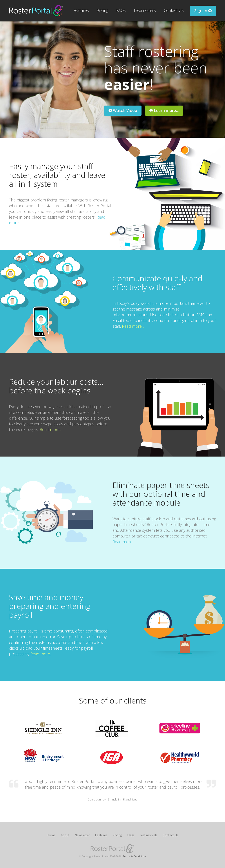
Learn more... (164, 110)
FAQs (121, 10)
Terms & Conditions (134, 856)
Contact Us (174, 10)
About (65, 835)
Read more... (133, 326)
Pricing (103, 10)
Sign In (203, 11)
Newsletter (82, 835)
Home (51, 835)
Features (81, 10)
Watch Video (123, 110)
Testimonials (145, 10)
